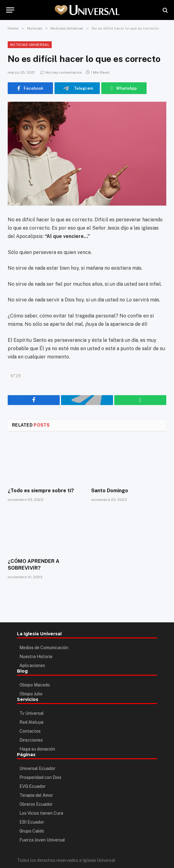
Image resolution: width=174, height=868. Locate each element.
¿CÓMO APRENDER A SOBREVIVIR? (33, 565)
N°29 (16, 376)
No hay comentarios (61, 72)
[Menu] (10, 10)
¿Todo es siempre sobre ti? (41, 491)
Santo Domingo (110, 491)
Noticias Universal (30, 45)
